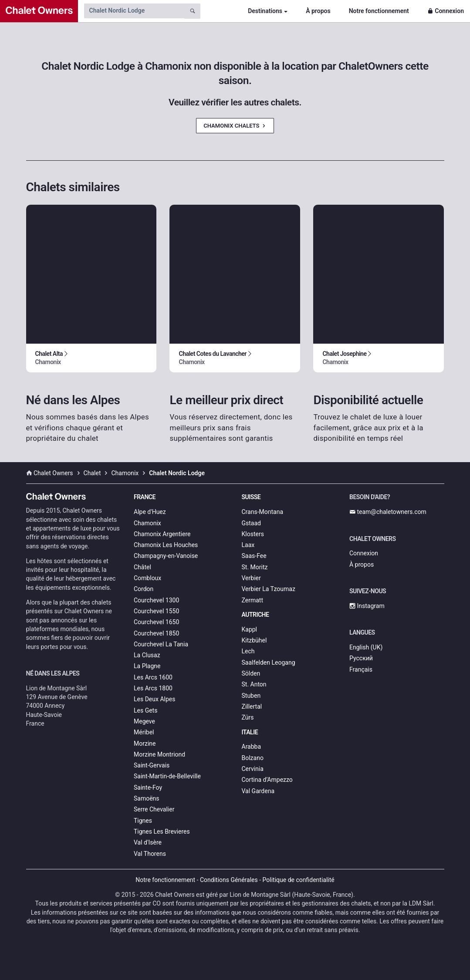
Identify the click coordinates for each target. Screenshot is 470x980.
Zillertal (252, 706)
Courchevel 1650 (156, 622)
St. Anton (254, 684)
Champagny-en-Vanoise (166, 556)
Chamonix (147, 523)
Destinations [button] (265, 11)
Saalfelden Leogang (269, 662)
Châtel (142, 567)
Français (361, 669)
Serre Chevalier (154, 809)
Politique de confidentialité (299, 880)
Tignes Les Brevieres (162, 831)
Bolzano (253, 758)
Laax (248, 545)
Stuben (251, 696)
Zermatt (252, 600)
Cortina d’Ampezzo (267, 780)
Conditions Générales (229, 880)
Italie (250, 732)
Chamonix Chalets (235, 126)
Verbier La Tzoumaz (269, 589)
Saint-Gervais (152, 765)
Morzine (145, 743)
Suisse (251, 497)
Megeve (144, 721)
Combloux (147, 578)
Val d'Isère (148, 842)
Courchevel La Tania (161, 644)
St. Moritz (255, 567)
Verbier (251, 578)
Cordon (144, 589)
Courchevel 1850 (156, 633)
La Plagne (147, 666)
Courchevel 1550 (156, 611)
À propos (318, 11)
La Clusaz (147, 655)
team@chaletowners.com (388, 512)
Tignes (143, 821)
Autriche (255, 615)
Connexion (446, 11)
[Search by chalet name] (134, 11)
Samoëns (147, 798)
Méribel (144, 732)
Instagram (367, 606)
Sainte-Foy (148, 787)
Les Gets (145, 710)
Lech (248, 651)
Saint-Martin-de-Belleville (167, 776)
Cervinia (253, 769)
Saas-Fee (254, 556)
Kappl (250, 629)
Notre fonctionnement (379, 11)
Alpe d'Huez (150, 512)
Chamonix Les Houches (166, 545)
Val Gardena (258, 791)
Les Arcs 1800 (153, 688)
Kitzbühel (254, 640)
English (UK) (366, 647)
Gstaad (251, 523)
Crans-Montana (263, 512)
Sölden (251, 673)
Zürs (248, 717)
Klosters (253, 534)
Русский (361, 658)
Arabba (252, 747)
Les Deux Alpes (154, 699)
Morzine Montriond (159, 754)
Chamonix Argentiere (162, 534)
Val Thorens (150, 854)
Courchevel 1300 (156, 600)
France (145, 497)
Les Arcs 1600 (153, 677)
